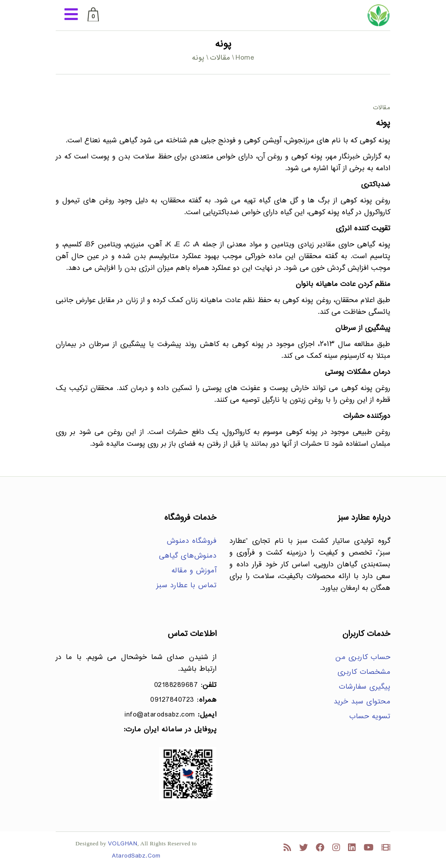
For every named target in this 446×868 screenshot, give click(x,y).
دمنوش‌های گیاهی (188, 556)
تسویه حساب (370, 717)
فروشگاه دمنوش (192, 541)
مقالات (220, 58)
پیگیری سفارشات (365, 687)
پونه (383, 123)
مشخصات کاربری (364, 672)
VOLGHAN (123, 844)
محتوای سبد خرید (362, 702)
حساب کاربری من (363, 658)
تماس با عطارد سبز (187, 586)
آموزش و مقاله (194, 571)
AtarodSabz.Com (136, 856)
